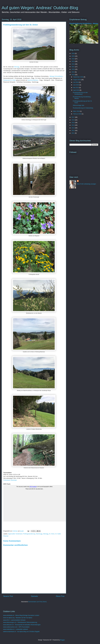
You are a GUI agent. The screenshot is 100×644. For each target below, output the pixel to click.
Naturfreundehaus (33, 80)
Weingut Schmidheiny (56, 76)
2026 (73, 53)
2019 (73, 72)
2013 (73, 128)
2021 (73, 67)
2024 (73, 59)
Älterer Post (60, 596)
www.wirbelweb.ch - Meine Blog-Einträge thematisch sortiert (21, 615)
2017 (73, 117)
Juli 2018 (76, 82)
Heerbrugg (39, 534)
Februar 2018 (77, 114)
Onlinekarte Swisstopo (10, 480)
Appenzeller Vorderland (15, 534)
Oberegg (17, 67)
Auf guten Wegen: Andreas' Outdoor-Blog (40, 8)
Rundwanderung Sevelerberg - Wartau (84, 23)
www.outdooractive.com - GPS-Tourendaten (16, 627)
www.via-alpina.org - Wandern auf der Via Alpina (18, 618)
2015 (73, 123)
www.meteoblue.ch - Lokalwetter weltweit (15, 629)
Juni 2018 (76, 85)
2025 (73, 56)
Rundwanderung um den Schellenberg (80, 93)
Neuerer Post (8, 596)
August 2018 (77, 80)
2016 (73, 120)
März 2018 (77, 111)
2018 (73, 75)
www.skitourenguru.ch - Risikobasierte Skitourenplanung (20, 622)
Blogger (62, 640)
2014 (73, 125)
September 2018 (78, 77)
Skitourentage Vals (78, 105)
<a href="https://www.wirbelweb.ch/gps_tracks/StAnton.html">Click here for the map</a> (35, 506)
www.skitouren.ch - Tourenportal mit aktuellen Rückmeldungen (22, 625)
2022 (73, 64)
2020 (73, 69)
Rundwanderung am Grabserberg (83, 108)
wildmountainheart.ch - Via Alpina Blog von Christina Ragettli (21, 632)
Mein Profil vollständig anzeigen (87, 184)
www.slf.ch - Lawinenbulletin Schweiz (14, 620)
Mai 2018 (76, 88)
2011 (73, 133)
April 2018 (76, 90)
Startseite (34, 596)
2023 (73, 61)
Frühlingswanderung (29, 534)
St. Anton (52, 534)
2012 (73, 130)
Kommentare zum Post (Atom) (38, 602)
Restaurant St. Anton (10, 80)
